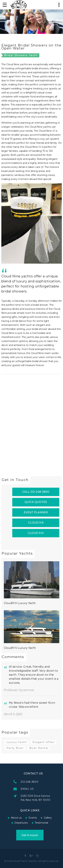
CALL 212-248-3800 (36, 492)
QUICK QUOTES (36, 502)
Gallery (31, 818)
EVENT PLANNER (36, 512)
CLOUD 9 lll (36, 523)
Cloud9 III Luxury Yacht (20, 603)
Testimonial (24, 823)
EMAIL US (44, 789)
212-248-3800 (47, 782)
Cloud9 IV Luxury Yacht (20, 648)
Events (16, 818)
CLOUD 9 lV (36, 533)
